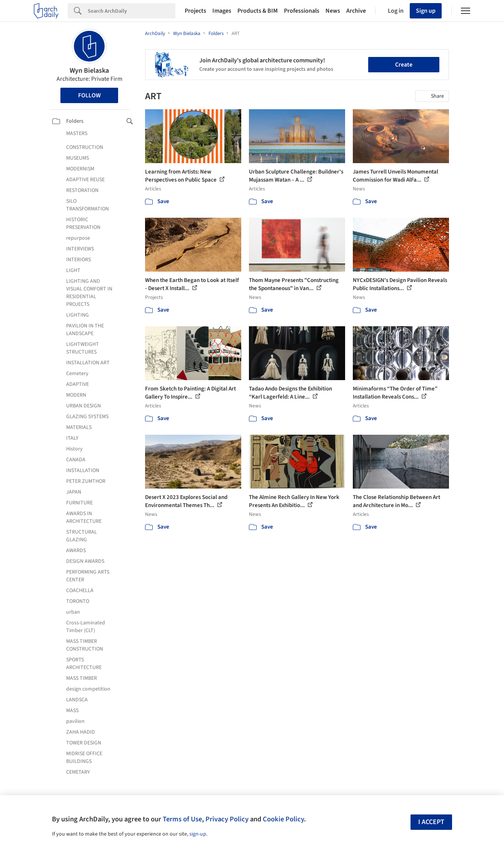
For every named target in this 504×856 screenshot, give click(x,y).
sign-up (198, 834)
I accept (431, 822)
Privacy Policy (227, 819)
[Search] (132, 11)
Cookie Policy (283, 819)
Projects (195, 11)
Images (222, 11)
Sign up (426, 11)
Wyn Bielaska (89, 71)
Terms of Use (182, 819)
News (333, 11)
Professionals (302, 11)
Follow (89, 95)
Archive (356, 11)
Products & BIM (258, 11)
